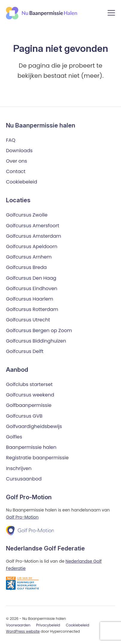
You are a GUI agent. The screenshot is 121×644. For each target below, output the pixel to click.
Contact (16, 171)
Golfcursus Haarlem (30, 299)
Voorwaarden (18, 625)
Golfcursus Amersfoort (33, 226)
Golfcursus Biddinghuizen (36, 341)
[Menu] (111, 14)
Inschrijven (19, 468)
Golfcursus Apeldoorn (32, 246)
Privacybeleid (48, 625)
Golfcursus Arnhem (29, 257)
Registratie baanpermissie (37, 458)
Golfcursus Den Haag (31, 278)
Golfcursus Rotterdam (32, 309)
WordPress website (23, 631)
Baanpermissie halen (31, 447)
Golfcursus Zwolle (27, 215)
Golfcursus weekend (30, 395)
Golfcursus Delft (25, 351)
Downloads (19, 151)
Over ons (17, 161)
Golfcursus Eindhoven (32, 288)
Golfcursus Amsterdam (33, 236)
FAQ (11, 140)
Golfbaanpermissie (29, 405)
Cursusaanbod (24, 479)
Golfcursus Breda (26, 267)
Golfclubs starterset (29, 384)
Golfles (14, 437)
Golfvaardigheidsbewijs (34, 426)
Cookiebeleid (22, 182)
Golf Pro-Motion (22, 517)
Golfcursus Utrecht (28, 320)
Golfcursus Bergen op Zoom (39, 330)
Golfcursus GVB (24, 416)
